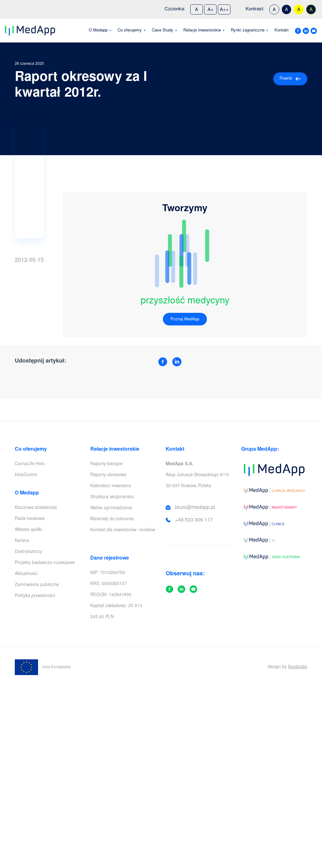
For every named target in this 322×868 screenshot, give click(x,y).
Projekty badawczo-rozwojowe (45, 563)
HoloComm (26, 475)
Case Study (163, 31)
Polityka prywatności (35, 596)
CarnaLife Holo (30, 464)
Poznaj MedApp (185, 320)
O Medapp (98, 31)
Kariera (22, 541)
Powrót (290, 79)
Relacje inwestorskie (202, 31)
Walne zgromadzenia (111, 508)
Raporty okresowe (108, 475)
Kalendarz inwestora (111, 486)
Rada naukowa (30, 519)
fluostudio (298, 667)
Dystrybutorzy (28, 552)
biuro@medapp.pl (195, 508)
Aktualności (26, 574)
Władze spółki (28, 530)
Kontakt (282, 31)
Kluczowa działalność (36, 508)
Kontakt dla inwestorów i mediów (123, 530)
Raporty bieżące (106, 464)
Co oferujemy (130, 31)
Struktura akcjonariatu (112, 497)
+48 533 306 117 (194, 520)
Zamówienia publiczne (37, 585)
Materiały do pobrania (112, 519)
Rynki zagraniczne (248, 31)
